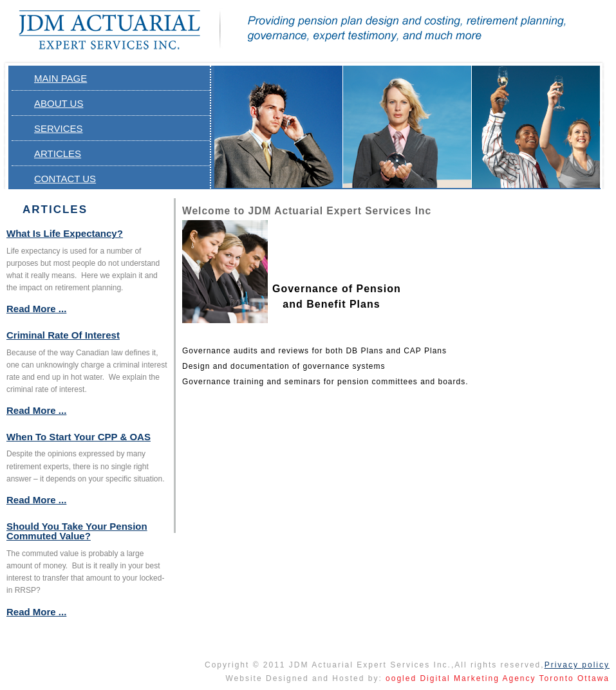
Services (59, 128)
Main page (61, 78)
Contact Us (65, 179)
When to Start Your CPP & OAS (79, 437)
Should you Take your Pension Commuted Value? (77, 531)
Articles (58, 154)
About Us (59, 103)
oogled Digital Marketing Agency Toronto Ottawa (498, 678)
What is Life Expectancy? (65, 233)
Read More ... (36, 309)
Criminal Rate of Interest (63, 335)
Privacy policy (577, 665)
